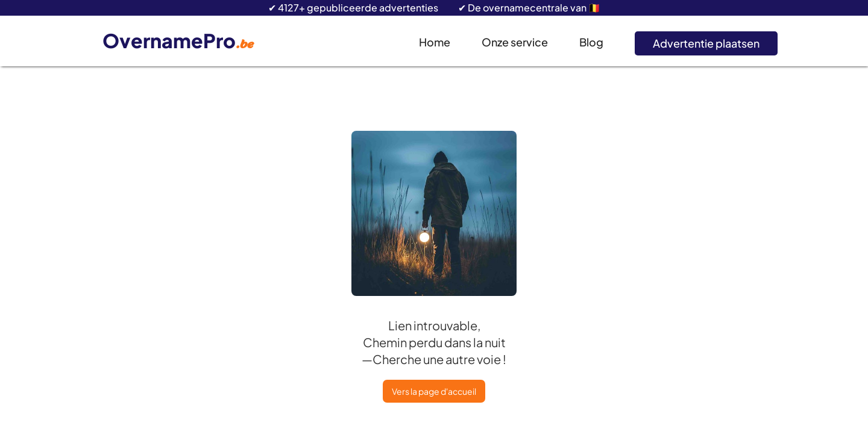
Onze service (515, 42)
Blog (591, 42)
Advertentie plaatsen (706, 43)
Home (435, 42)
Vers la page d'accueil (434, 391)
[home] (181, 41)
